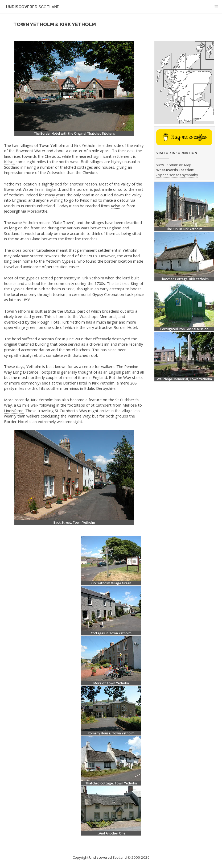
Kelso (85, 200)
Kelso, (9, 162)
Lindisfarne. (14, 411)
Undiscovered (33, 7)
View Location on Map (174, 165)
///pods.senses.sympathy (177, 175)
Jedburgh (12, 211)
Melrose (130, 405)
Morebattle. (38, 211)
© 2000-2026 (139, 857)
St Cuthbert (101, 405)
